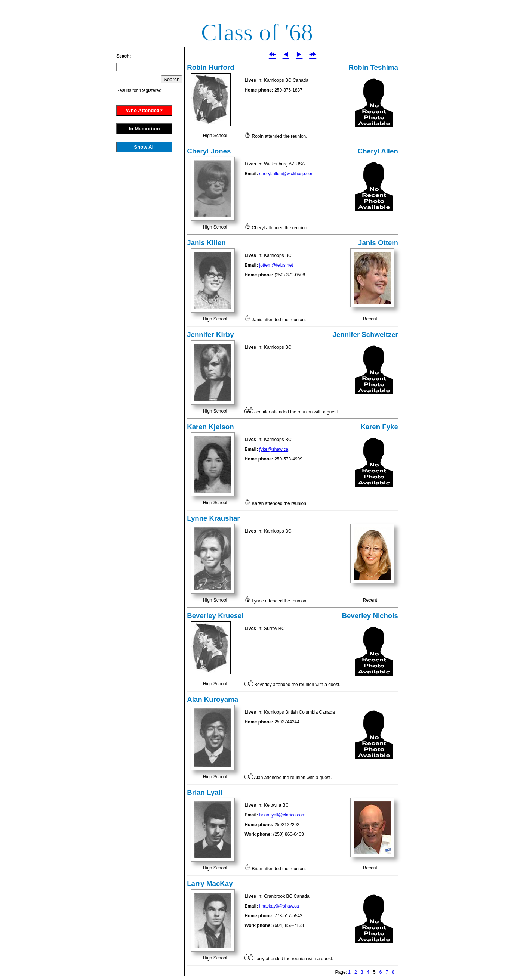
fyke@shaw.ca (274, 449)
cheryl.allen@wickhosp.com (287, 174)
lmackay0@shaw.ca (279, 906)
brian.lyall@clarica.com (283, 815)
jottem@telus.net (276, 265)
